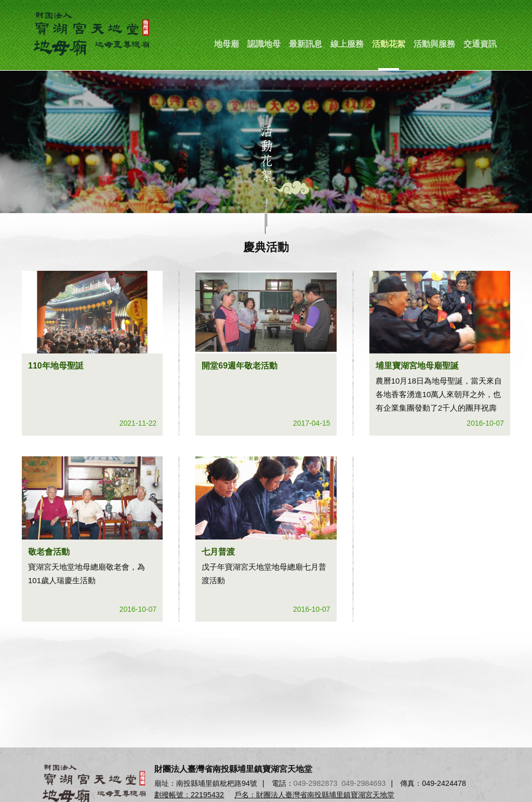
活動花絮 (389, 44)
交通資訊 (480, 44)
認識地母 (264, 44)
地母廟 (227, 44)
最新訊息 (305, 44)
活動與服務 (434, 44)
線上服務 (347, 44)
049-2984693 (364, 783)
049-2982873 (316, 783)
